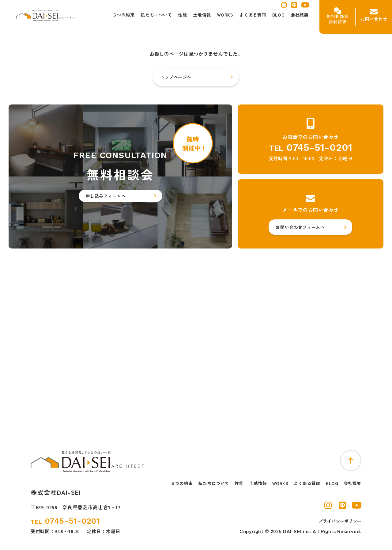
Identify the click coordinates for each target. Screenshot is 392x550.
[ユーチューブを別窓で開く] (305, 6)
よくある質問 (307, 483)
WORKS (280, 483)
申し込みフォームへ (106, 196)
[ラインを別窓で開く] (294, 7)
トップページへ (176, 77)
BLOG (332, 483)
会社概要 (352, 483)
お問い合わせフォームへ (300, 227)
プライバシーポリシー (340, 521)
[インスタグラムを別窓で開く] (284, 7)
